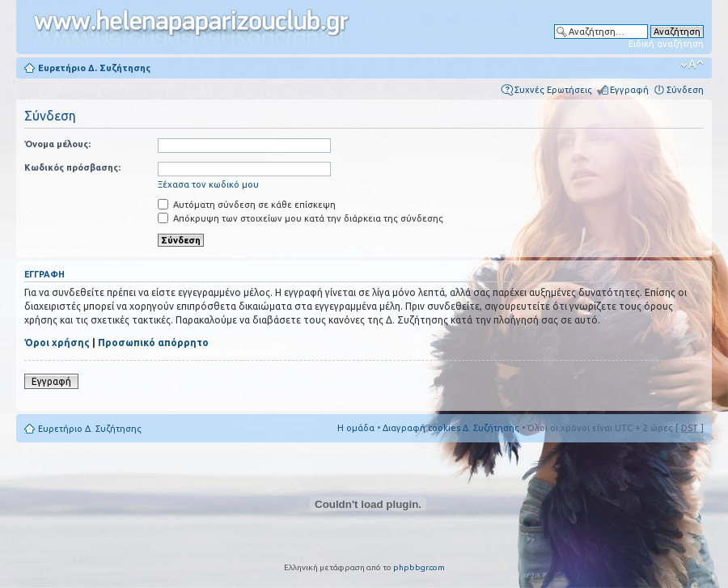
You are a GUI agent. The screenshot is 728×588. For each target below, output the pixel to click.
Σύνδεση (685, 90)
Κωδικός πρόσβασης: (72, 167)
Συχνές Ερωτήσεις (553, 90)
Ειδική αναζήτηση (666, 44)
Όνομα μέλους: (57, 144)
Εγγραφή (629, 90)
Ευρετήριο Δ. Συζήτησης (94, 68)
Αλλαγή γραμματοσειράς (692, 65)
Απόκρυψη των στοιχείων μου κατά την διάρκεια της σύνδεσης (301, 218)
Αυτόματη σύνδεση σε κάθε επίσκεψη (247, 205)
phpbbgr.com (419, 567)
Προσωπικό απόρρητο (153, 343)
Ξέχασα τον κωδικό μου (208, 184)
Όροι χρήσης (57, 343)
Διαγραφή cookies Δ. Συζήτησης (451, 428)
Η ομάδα (356, 428)
